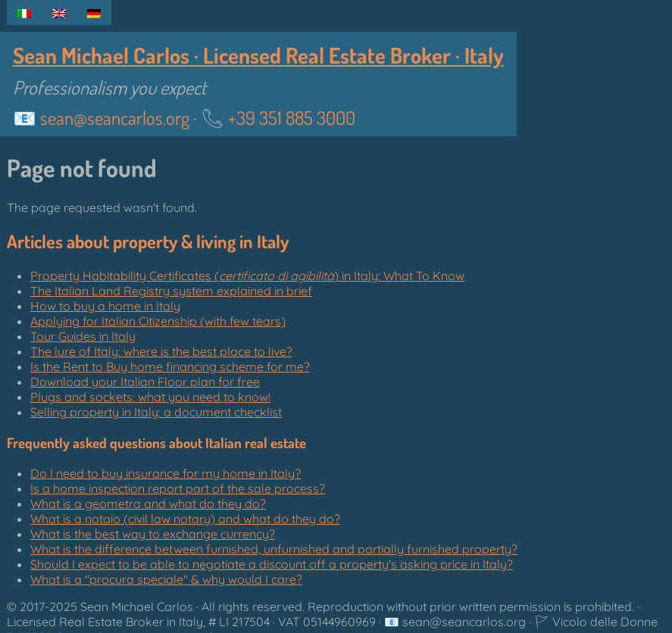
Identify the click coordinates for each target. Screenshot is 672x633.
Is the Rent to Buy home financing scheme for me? (170, 366)
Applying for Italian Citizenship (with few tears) (158, 321)
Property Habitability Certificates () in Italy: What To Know (247, 276)
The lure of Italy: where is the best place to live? (161, 351)
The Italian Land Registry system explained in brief (171, 291)
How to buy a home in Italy (105, 306)
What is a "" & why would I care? (166, 579)
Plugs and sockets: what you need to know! (150, 397)
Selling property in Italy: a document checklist (156, 412)
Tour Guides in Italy (83, 336)
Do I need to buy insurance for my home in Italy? (166, 473)
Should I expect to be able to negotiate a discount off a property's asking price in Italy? (272, 564)
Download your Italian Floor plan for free (145, 382)
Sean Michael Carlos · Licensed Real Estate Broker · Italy (258, 55)
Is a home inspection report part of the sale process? (178, 488)
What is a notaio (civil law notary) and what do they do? (185, 519)
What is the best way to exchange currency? (153, 534)
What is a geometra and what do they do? (148, 504)
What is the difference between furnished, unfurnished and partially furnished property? (274, 549)
